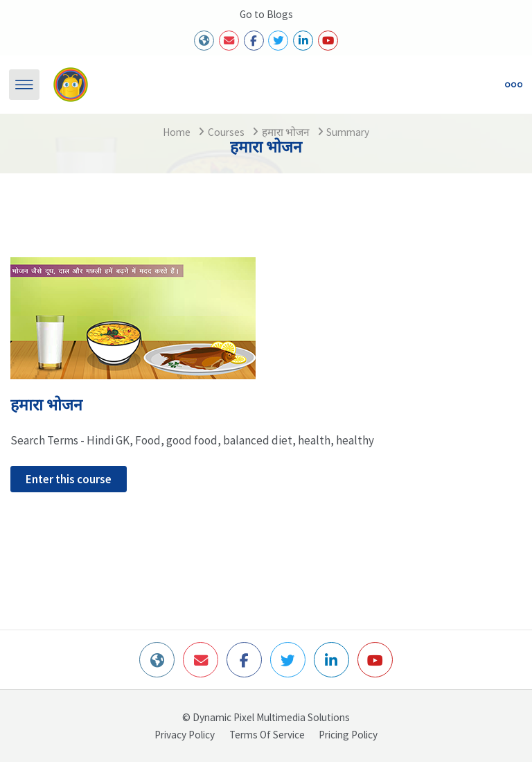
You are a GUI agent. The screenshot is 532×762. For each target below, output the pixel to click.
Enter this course (69, 479)
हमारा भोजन (285, 132)
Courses (226, 132)
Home (177, 132)
